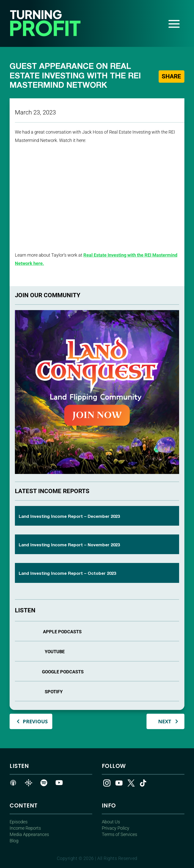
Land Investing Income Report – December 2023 (69, 517)
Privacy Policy (116, 828)
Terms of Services (119, 834)
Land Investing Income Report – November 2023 (69, 545)
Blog (14, 841)
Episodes (19, 822)
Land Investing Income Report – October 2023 (67, 574)
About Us (111, 822)
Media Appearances (29, 834)
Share (171, 77)
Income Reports (25, 828)
